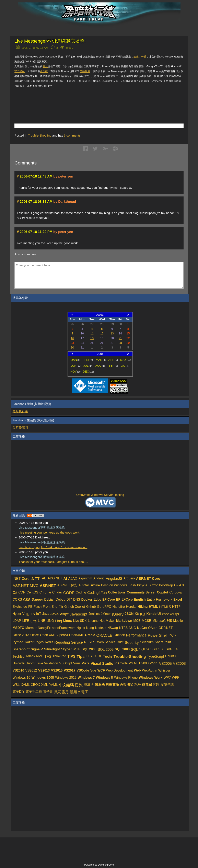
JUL (88, 366)
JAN (76, 360)
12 (102, 333)
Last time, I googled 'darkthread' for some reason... (53, 547)
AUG (101, 366)
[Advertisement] (62, 100)
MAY (125, 360)
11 (92, 333)
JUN (76, 366)
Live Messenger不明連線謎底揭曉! (50, 41)
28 (120, 343)
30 (72, 347)
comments (72, 135)
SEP (113, 366)
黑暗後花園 (20, 427)
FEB (88, 360)
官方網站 (20, 71)
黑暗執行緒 (20, 411)
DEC (88, 372)
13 (112, 333)
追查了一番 (140, 57)
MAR (101, 360)
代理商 (44, 71)
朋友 (45, 66)
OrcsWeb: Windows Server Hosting (100, 495)
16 (72, 338)
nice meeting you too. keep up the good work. (50, 532)
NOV (76, 372)
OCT (125, 366)
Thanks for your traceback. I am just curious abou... (53, 562)
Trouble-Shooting (40, 135)
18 (92, 338)
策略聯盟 (85, 71)
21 (120, 338)
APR (113, 360)
